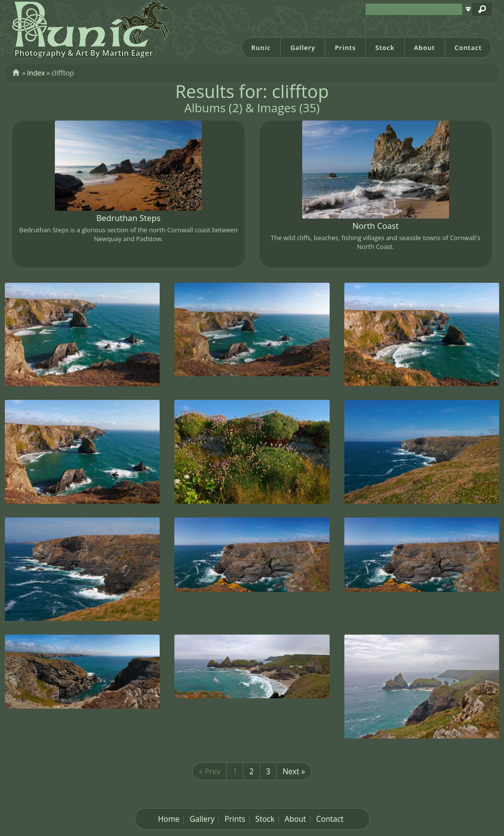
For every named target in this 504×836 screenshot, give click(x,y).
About (424, 48)
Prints (346, 48)
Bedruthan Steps (129, 218)
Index (36, 73)
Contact (468, 48)
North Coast (376, 226)
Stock (385, 48)
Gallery (303, 48)
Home (169, 819)
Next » (294, 771)
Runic (261, 48)
